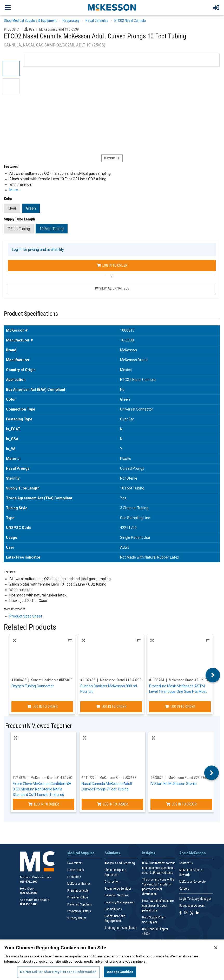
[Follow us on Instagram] (186, 913)
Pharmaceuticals (78, 891)
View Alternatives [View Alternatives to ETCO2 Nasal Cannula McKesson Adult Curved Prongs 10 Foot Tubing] (112, 288)
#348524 (157, 778)
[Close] (216, 948)
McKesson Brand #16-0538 (59, 29)
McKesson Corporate (192, 882)
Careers (184, 889)
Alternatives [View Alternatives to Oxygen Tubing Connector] (70, 640)
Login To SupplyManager (195, 899)
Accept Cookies (120, 972)
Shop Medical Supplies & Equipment (30, 21)
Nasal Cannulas (97, 21)
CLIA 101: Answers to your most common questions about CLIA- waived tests (159, 868)
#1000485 (19, 680)
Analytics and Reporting (120, 863)
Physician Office (78, 897)
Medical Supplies (81, 853)
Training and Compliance (121, 928)
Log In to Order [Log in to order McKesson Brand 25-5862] (181, 804)
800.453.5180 (29, 904)
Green (31, 208)
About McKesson (193, 853)
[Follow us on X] (192, 913)
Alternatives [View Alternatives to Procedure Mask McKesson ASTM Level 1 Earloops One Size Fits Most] (208, 640)
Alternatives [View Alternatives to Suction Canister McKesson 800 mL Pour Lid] (139, 640)
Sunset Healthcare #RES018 (52, 680)
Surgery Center (77, 918)
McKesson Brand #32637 (118, 778)
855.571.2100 (29, 882)
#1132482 (88, 680)
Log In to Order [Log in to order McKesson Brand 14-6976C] (44, 804)
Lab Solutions (113, 909)
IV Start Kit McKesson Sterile (174, 784)
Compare (112, 158)
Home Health (76, 870)
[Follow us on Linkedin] (198, 913)
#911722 (88, 778)
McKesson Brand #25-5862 (188, 778)
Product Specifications (31, 314)
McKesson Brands (79, 884)
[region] (112, 960)
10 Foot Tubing (52, 229)
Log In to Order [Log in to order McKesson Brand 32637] (113, 804)
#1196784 (157, 680)
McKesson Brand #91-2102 (189, 680)
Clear (12, 208)
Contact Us (186, 863)
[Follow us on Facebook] (180, 913)
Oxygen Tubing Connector (33, 686)
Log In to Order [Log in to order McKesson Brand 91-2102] (180, 707)
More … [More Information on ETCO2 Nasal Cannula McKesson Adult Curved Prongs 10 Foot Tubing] (15, 190)
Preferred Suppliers (80, 904)
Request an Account (192, 906)
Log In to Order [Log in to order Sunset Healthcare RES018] (42, 707)
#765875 (19, 778)
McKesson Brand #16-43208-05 (123, 680)
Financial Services (116, 895)
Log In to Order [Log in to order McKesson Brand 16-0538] (112, 265)
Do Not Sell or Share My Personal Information (58, 972)
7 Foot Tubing (19, 229)
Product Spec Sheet (26, 616)
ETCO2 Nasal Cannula (130, 21)
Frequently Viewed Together (38, 726)
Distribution (112, 882)
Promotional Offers (79, 911)
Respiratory (71, 21)
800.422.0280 (29, 893)
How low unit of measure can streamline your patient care (158, 906)
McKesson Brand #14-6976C (51, 778)
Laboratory (74, 877)
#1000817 (11, 29)
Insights (149, 853)
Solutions (112, 853)
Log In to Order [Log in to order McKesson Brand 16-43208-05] (111, 707)
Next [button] (213, 675)
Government (75, 863)
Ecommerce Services (118, 889)
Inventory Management (119, 902)
